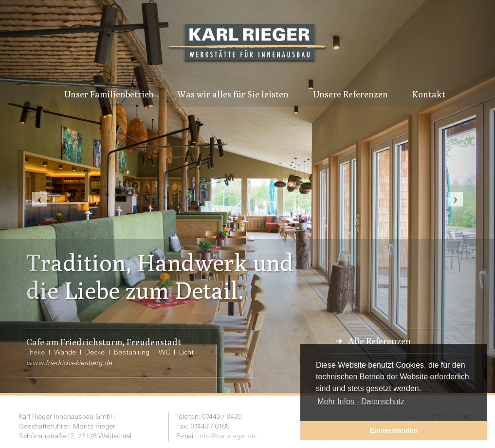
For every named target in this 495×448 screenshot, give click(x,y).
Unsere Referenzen (350, 94)
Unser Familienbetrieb (109, 94)
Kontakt (429, 94)
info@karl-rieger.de (227, 437)
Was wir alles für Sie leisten (233, 94)
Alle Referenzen (379, 341)
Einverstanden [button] (394, 430)
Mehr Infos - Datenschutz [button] (361, 401)
